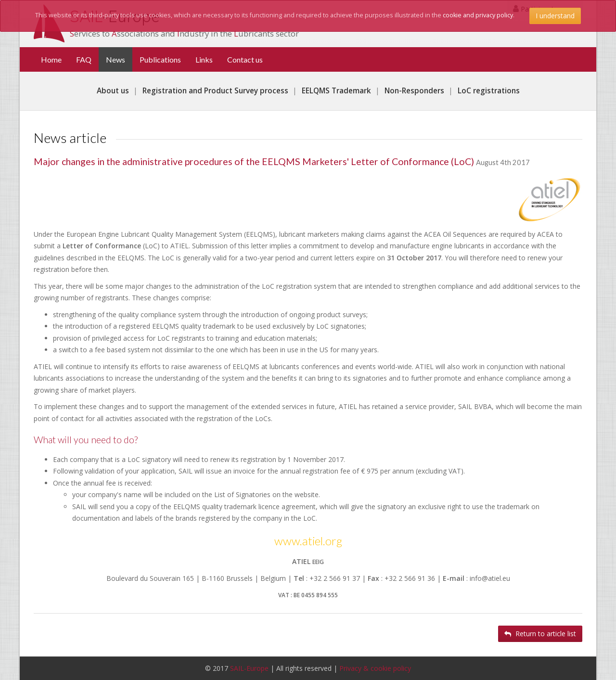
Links (204, 59)
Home (51, 59)
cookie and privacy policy (478, 15)
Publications (160, 59)
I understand (555, 16)
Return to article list (540, 634)
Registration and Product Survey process (215, 91)
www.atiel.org (308, 541)
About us (113, 91)
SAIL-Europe (249, 668)
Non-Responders (414, 91)
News (119, 59)
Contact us (245, 59)
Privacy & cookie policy (375, 668)
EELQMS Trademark (336, 91)
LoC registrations (489, 91)
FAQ (84, 59)
